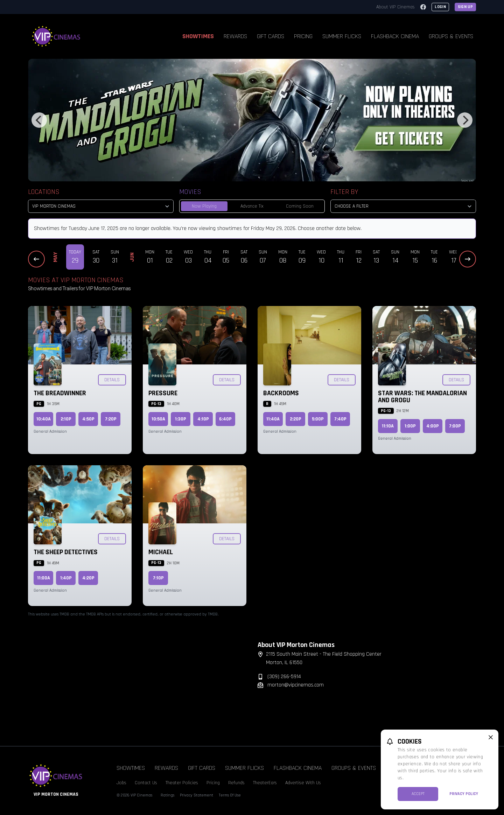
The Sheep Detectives (66, 552)
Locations (44, 192)
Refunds (236, 783)
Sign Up (465, 7)
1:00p (410, 426)
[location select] (101, 206)
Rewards (235, 36)
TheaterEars (265, 783)
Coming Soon (300, 206)
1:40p (66, 578)
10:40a (44, 419)
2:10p (66, 419)
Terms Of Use (230, 795)
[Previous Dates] (36, 259)
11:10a (388, 426)
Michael (161, 552)
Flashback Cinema (395, 36)
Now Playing (204, 206)
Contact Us (146, 783)
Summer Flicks (342, 36)
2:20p (296, 419)
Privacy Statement (197, 795)
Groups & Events (451, 36)
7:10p (158, 578)
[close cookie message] (491, 737)
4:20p (88, 578)
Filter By (344, 192)
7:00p (455, 426)
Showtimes (198, 36)
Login (440, 7)
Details (112, 380)
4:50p (88, 419)
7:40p (340, 419)
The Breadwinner (60, 393)
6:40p (225, 419)
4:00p (433, 426)
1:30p (181, 419)
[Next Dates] (468, 259)
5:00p (318, 419)
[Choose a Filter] (403, 206)
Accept (418, 794)
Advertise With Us (303, 783)
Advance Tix (252, 206)
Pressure (163, 393)
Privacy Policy (464, 794)
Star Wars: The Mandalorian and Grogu (422, 397)
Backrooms (281, 393)
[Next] (465, 120)
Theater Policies (182, 783)
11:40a (273, 419)
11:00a (44, 578)
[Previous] (39, 120)
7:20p (111, 419)
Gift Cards (271, 36)
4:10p (203, 419)
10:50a (158, 419)
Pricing (303, 36)
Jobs (121, 783)
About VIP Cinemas (395, 7)
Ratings (167, 795)
